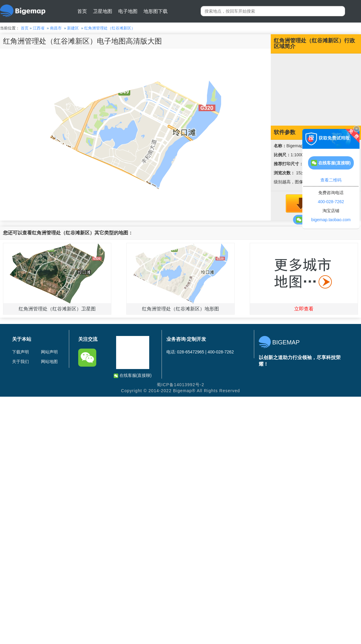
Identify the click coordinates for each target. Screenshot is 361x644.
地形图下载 (156, 11)
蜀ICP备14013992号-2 (180, 385)
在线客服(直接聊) (133, 375)
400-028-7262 (331, 202)
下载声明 (20, 352)
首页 (82, 11)
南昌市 (56, 28)
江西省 (39, 28)
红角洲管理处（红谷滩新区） (110, 28)
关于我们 (20, 362)
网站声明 (49, 352)
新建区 (73, 28)
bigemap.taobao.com (331, 220)
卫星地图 (103, 11)
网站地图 (49, 362)
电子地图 (128, 11)
